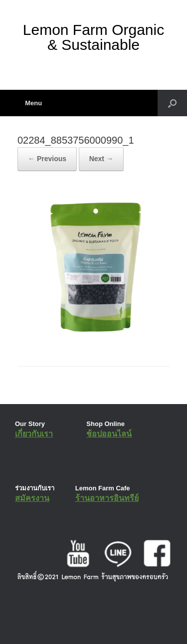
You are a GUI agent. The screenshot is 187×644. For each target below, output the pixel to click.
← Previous (47, 159)
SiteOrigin (87, 624)
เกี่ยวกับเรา (34, 434)
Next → (101, 159)
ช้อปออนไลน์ (109, 434)
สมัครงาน (32, 498)
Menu (30, 103)
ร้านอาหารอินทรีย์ (107, 498)
